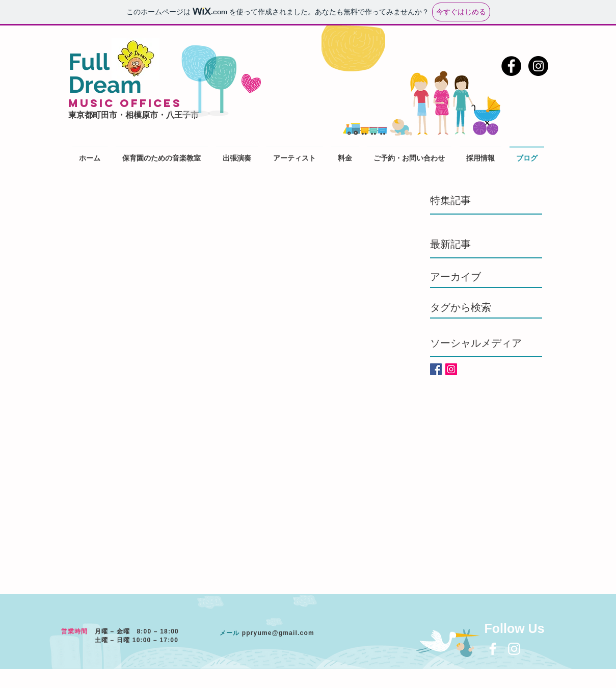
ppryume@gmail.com (278, 633)
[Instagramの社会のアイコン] (451, 369)
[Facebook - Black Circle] (511, 66)
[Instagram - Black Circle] (538, 66)
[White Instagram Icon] (514, 649)
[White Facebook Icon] (493, 649)
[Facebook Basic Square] (436, 369)
